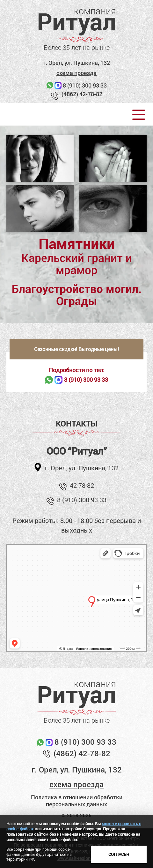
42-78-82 (82, 485)
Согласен (119, 854)
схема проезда (76, 73)
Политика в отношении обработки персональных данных (77, 801)
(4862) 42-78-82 (82, 94)
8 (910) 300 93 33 (85, 85)
